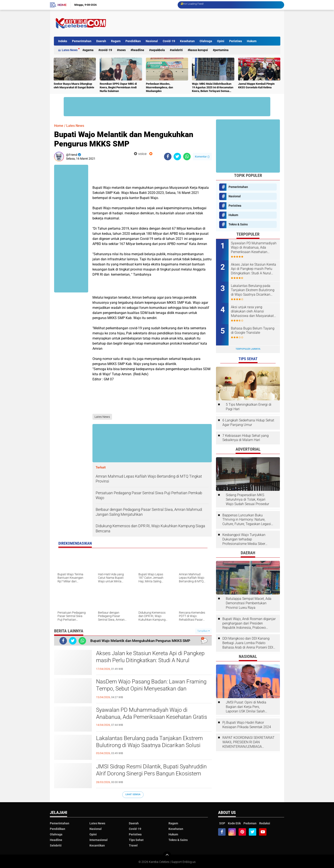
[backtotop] (167, 856)
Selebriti (177, 50)
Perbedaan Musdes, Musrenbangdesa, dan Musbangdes (159, 87)
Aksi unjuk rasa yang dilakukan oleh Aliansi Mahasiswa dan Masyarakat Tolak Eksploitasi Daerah (252, 312)
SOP (222, 823)
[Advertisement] (203, 23)
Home (62, 5)
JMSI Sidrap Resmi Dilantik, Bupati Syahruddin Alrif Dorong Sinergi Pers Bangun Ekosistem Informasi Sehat (151, 774)
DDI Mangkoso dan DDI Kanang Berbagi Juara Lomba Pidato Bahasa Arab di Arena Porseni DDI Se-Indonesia (248, 643)
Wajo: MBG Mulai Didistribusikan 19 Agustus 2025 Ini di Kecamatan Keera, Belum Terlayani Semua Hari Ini (213, 88)
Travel (133, 845)
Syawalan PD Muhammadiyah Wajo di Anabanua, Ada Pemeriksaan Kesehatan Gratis (152, 713)
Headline (138, 50)
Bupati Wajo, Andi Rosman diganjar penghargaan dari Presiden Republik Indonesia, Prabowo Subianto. (249, 623)
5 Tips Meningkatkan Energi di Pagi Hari (249, 407)
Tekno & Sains (238, 224)
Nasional (152, 41)
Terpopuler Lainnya (248, 349)
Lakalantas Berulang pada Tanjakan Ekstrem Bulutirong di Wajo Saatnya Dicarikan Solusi (149, 742)
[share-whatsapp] (187, 157)
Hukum (252, 41)
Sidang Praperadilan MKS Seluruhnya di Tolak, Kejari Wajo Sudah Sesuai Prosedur (247, 499)
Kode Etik (234, 823)
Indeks (63, 41)
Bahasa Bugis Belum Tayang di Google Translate (253, 331)
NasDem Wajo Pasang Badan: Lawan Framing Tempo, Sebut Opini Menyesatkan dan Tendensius (151, 689)
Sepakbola (158, 50)
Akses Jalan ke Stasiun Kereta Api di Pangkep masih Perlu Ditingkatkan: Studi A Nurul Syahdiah (150, 660)
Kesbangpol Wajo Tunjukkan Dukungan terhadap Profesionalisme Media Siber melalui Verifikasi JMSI (244, 539)
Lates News (70, 50)
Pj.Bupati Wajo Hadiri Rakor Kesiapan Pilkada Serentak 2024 (247, 725)
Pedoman (250, 823)
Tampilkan (203, 631)
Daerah (101, 41)
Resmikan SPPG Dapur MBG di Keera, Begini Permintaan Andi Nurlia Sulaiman (118, 87)
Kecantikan (97, 845)
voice (140, 154)
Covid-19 (169, 41)
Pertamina (222, 50)
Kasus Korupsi (199, 50)
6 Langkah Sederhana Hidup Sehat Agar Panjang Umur (248, 423)
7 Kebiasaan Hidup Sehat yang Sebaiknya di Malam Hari (245, 438)
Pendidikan (133, 41)
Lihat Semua (133, 794)
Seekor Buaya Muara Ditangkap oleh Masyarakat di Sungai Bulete (74, 86)
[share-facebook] (168, 157)
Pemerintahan (82, 41)
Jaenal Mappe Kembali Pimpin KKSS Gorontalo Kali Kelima (256, 86)
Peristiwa (236, 41)
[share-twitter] (177, 157)
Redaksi (265, 823)
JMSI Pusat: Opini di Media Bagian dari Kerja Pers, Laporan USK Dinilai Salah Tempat (246, 707)
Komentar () (202, 157)
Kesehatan (187, 41)
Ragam (116, 41)
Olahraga (206, 41)
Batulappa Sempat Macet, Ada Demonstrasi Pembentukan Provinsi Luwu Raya (249, 603)
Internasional (99, 840)
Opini (221, 41)
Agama (89, 50)
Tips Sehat (136, 840)
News (122, 50)
